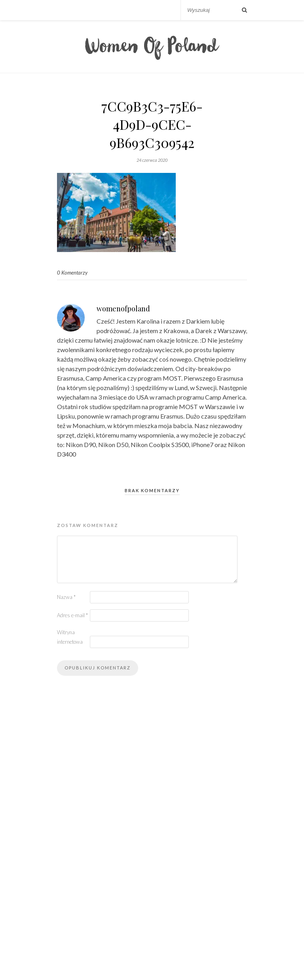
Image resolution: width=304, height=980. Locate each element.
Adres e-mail (72, 615)
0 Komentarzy (72, 273)
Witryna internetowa (70, 637)
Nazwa (66, 597)
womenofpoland (123, 309)
